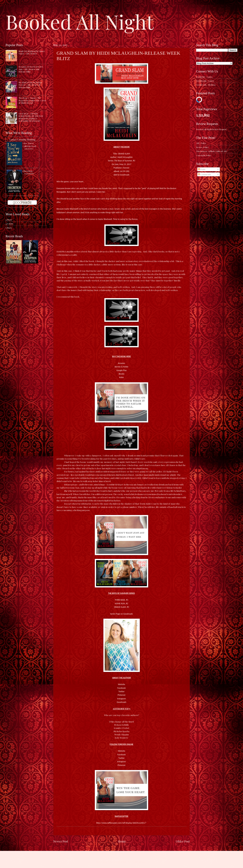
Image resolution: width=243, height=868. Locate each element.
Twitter (122, 691)
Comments (204, 174)
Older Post (183, 841)
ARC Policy (201, 143)
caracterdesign (120, 862)
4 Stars (9, 220)
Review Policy (202, 147)
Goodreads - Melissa (206, 85)
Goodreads (121, 702)
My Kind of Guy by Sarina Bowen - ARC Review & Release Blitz (30, 85)
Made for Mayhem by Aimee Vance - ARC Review (32, 52)
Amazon (121, 363)
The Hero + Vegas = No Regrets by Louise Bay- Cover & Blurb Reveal (32, 100)
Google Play (121, 370)
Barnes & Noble (121, 367)
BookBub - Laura (204, 77)
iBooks (121, 374)
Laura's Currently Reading (22, 139)
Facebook (121, 688)
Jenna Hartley (29, 174)
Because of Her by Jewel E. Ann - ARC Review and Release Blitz (31, 69)
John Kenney (29, 149)
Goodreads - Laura (205, 81)
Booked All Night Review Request (211, 129)
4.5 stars (9, 224)
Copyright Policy (204, 155)
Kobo (121, 377)
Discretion (28, 171)
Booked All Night (80, 21)
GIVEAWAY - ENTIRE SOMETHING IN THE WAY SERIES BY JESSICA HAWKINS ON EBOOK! (31, 117)
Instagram (122, 699)
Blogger (143, 862)
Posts (202, 169)
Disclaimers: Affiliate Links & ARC (212, 151)
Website (122, 684)
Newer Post (61, 841)
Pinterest (121, 695)
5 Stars (9, 228)
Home (122, 841)
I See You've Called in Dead (29, 145)
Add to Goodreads (121, 175)
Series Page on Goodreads (121, 614)
